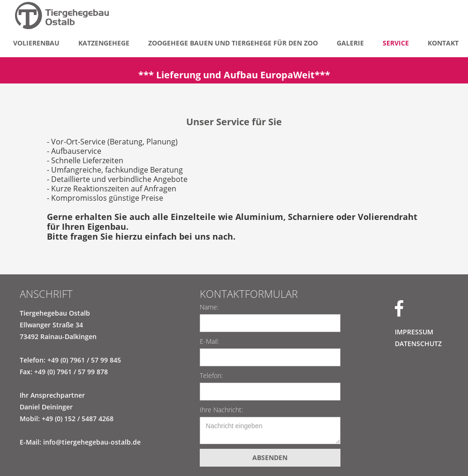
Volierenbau (36, 43)
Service (396, 43)
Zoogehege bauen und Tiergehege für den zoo (233, 43)
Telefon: (211, 375)
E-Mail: (209, 341)
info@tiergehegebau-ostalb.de (92, 442)
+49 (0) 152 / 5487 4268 (78, 419)
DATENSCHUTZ (418, 344)
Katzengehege (104, 43)
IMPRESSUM (414, 332)
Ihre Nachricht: (221, 410)
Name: (209, 307)
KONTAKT (443, 43)
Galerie (350, 43)
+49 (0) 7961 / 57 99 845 (84, 360)
